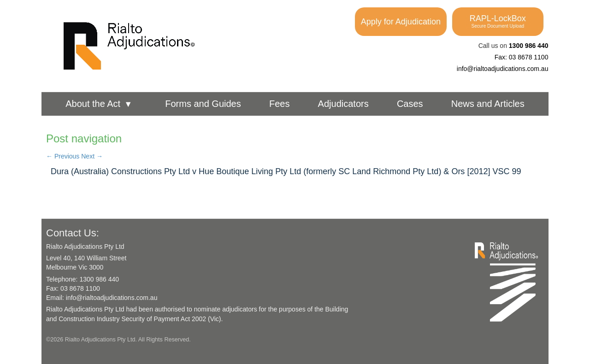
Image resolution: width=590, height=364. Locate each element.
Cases (410, 104)
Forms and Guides (203, 104)
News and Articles (488, 104)
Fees (279, 104)
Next (92, 156)
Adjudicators (343, 104)
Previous (63, 156)
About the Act (99, 104)
